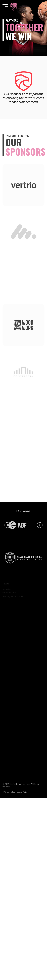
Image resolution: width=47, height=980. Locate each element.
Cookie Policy (22, 792)
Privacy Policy (9, 792)
